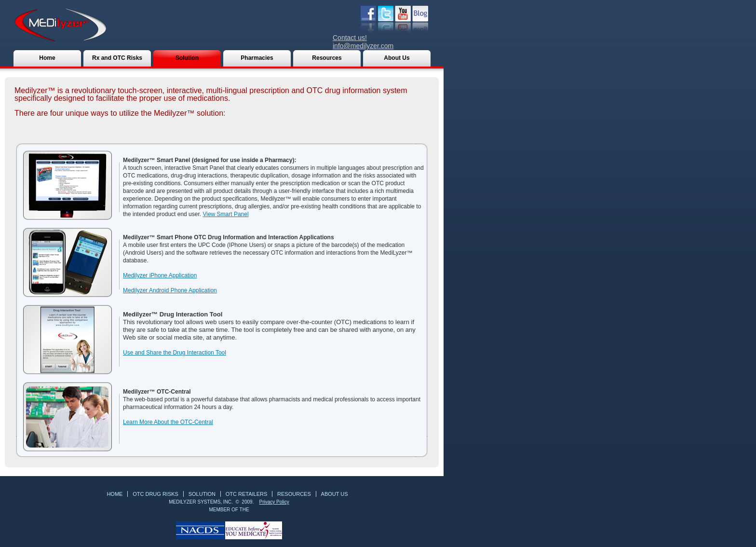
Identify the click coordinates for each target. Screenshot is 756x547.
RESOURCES (294, 494)
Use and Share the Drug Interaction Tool (175, 353)
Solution (187, 58)
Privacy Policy (274, 502)
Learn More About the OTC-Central (168, 422)
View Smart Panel (225, 214)
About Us (397, 58)
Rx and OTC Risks (117, 58)
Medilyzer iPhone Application (160, 275)
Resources (327, 58)
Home (47, 58)
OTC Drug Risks (155, 494)
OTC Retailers (247, 494)
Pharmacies (257, 58)
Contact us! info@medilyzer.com (363, 42)
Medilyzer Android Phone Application (170, 290)
